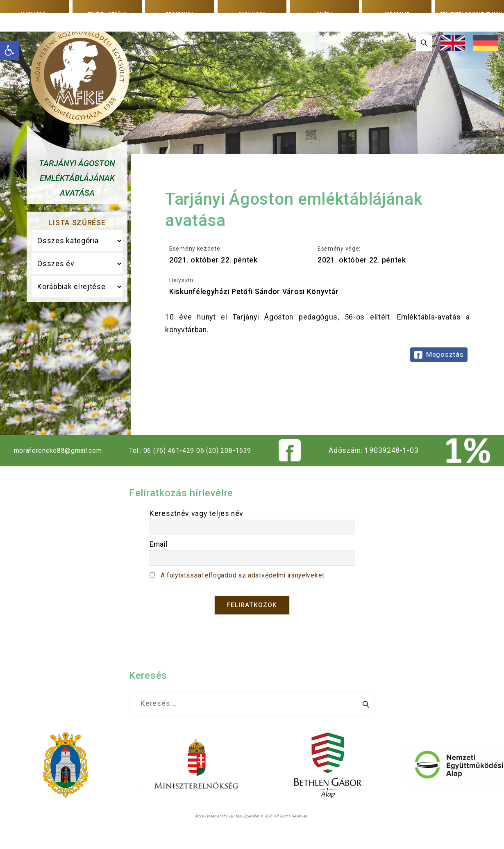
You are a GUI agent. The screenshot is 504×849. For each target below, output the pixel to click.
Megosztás (445, 354)
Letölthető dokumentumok (469, 14)
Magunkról (35, 14)
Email (159, 560)
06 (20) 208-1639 (234, 466)
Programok (179, 14)
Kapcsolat (397, 14)
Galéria (324, 14)
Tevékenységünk (107, 14)
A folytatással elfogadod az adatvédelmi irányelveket (252, 591)
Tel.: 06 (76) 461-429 (166, 466)
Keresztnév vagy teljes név (196, 529)
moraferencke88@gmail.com (60, 466)
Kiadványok (252, 14)
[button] (9, 50)
